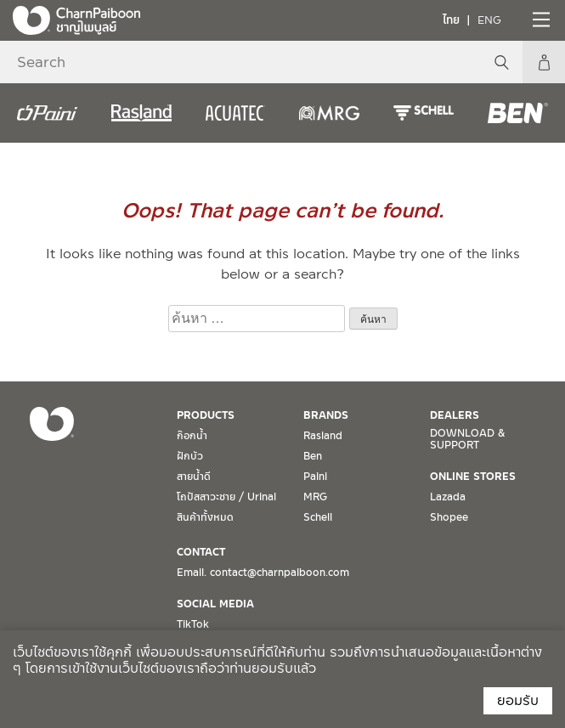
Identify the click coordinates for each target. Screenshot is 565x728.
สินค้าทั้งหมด (205, 517)
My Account (544, 62)
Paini (315, 477)
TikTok (193, 624)
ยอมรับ (518, 700)
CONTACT (201, 552)
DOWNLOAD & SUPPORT (467, 439)
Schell (318, 517)
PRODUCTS (206, 415)
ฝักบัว (190, 456)
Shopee (449, 517)
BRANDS (326, 415)
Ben (313, 456)
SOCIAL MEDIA (215, 604)
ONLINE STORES (473, 477)
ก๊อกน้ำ (192, 436)
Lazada (448, 497)
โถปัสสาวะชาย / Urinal (226, 497)
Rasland (323, 436)
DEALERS (455, 415)
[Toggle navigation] (540, 20)
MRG (315, 497)
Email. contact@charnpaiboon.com (263, 573)
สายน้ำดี (194, 477)
